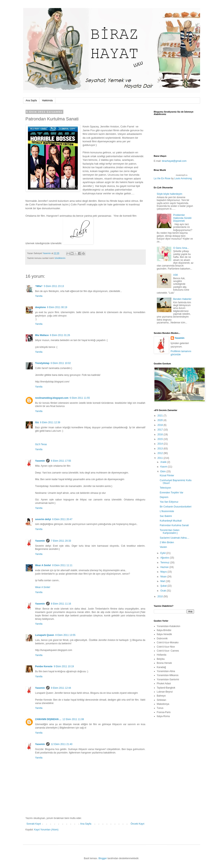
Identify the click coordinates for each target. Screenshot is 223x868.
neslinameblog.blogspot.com (52, 398)
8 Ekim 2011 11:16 (61, 604)
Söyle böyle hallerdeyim (170, 194)
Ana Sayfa (31, 100)
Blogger (103, 858)
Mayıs (164, 572)
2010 (160, 596)
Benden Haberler (182, 299)
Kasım (164, 467)
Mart (163, 581)
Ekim (163, 471)
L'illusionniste (167, 511)
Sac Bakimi (166, 516)
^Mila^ (39, 286)
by (173, 178)
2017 (160, 430)
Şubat (164, 586)
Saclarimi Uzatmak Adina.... (174, 538)
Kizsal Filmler (167, 476)
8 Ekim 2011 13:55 (65, 635)
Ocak (163, 591)
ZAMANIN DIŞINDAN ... (48, 719)
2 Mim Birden (167, 542)
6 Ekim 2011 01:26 (60, 335)
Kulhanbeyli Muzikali (171, 521)
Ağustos (165, 558)
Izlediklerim (60, 258)
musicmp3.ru (182, 175)
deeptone (41, 307)
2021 (160, 416)
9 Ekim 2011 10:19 (64, 666)
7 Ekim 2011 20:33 (61, 541)
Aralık (164, 462)
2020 (160, 420)
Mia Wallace (42, 335)
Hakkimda (47, 100)
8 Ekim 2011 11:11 (62, 565)
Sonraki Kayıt (34, 824)
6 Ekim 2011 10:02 (61, 363)
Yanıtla (39, 296)
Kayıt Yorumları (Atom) (46, 830)
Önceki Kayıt (137, 824)
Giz (37, 422)
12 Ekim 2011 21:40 (62, 744)
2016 (160, 435)
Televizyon (165, 488)
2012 (160, 453)
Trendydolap (42, 363)
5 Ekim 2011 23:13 (54, 286)
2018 (160, 425)
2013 (160, 449)
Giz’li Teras (41, 444)
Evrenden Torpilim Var (171, 493)
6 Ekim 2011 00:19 (57, 307)
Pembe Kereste (44, 666)
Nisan (164, 577)
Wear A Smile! (43, 565)
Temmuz (165, 563)
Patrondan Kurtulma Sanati (174, 525)
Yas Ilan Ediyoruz (169, 502)
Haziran (165, 567)
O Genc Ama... (181, 248)
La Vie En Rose (162, 178)
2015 (160, 439)
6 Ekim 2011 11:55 (80, 398)
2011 (160, 458)
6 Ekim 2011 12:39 (50, 422)
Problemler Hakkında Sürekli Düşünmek (182, 218)
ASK (176, 275)
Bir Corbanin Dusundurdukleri (175, 507)
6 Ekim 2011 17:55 (61, 461)
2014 (160, 444)
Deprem (164, 497)
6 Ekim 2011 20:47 (62, 519)
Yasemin (40, 461)
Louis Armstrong (183, 178)
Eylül (163, 553)
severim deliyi (43, 519)
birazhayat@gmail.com (174, 161)
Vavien (163, 547)
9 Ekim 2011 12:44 (61, 688)
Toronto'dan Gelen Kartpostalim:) (170, 532)
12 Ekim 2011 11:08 (73, 719)
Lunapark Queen (45, 635)
